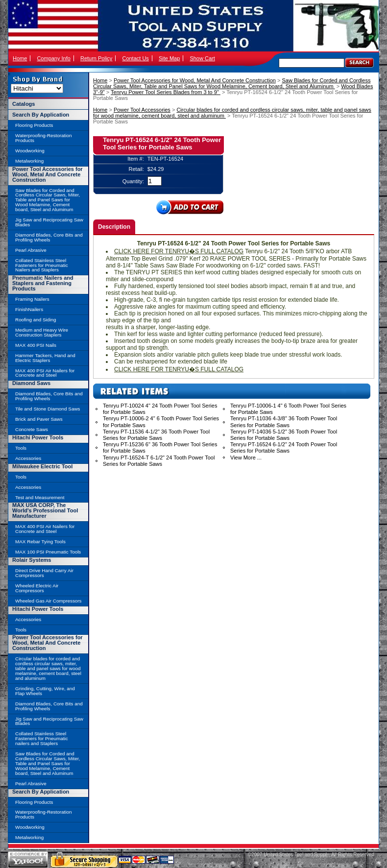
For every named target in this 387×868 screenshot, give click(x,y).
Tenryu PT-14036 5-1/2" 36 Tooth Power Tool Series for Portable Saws (284, 435)
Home (20, 58)
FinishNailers (29, 309)
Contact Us (135, 58)
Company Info (53, 58)
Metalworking (29, 161)
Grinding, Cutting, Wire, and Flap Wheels (45, 691)
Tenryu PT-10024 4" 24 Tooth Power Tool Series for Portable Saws (160, 409)
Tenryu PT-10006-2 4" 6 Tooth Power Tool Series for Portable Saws (161, 422)
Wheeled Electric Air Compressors (37, 588)
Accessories (28, 458)
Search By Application (41, 115)
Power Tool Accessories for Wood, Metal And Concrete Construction (195, 80)
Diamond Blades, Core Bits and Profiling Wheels (49, 237)
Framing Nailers (32, 299)
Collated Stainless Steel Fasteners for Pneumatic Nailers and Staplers (42, 265)
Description (114, 227)
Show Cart (202, 58)
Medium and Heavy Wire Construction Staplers (42, 332)
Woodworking (30, 151)
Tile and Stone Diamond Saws (48, 409)
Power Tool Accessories (142, 110)
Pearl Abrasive (31, 250)
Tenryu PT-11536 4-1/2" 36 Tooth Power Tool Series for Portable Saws (156, 435)
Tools (21, 448)
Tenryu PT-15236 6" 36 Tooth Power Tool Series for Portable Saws (160, 447)
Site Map (169, 58)
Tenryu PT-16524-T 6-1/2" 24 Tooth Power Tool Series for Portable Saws (159, 461)
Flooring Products (34, 125)
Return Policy (96, 58)
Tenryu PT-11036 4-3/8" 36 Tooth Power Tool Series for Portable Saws (284, 422)
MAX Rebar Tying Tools (40, 542)
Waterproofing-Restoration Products (43, 138)
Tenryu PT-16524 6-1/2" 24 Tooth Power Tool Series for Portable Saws (284, 447)
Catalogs (24, 104)
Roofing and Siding (36, 320)
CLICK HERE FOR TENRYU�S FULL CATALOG (179, 251)
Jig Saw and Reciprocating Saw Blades (49, 222)
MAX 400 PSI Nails (36, 345)
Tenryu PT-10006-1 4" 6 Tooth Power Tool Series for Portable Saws (288, 409)
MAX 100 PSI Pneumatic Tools (48, 552)
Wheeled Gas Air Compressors (48, 601)
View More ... (246, 458)
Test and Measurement (40, 497)
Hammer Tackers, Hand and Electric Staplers (45, 358)
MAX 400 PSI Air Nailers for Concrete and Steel (45, 373)
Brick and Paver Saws (39, 419)
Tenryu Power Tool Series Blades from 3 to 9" (166, 92)
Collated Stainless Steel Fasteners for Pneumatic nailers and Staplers (42, 738)
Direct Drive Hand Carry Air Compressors (44, 573)
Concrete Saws (32, 429)
